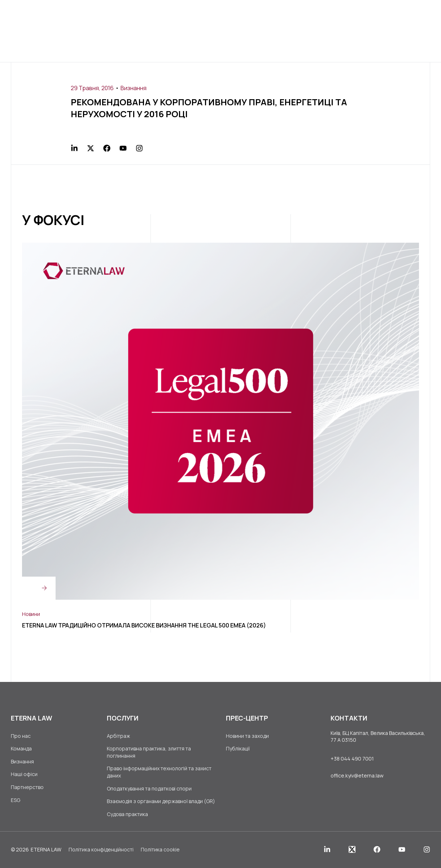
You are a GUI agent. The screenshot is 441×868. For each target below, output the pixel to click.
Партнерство (27, 787)
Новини (31, 614)
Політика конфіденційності (101, 849)
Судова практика (127, 814)
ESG (16, 800)
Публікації (238, 748)
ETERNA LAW (46, 849)
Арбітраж (118, 736)
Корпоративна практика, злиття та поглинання (149, 752)
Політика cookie (160, 849)
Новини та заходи (247, 736)
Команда (21, 748)
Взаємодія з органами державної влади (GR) (161, 801)
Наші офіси (24, 774)
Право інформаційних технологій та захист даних (159, 772)
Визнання (134, 88)
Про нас (21, 736)
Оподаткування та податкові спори (149, 788)
